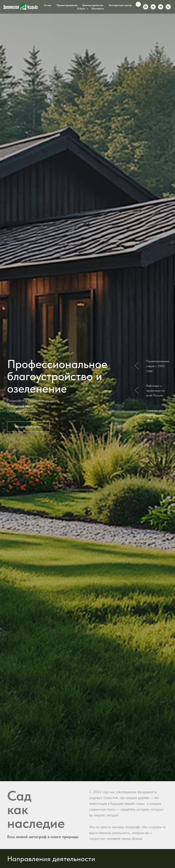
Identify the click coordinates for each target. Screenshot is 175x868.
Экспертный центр (120, 5)
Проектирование (67, 5)
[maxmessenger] (146, 7)
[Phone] (168, 7)
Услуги (81, 8)
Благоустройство (93, 5)
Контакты (98, 8)
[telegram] (161, 7)
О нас (48, 5)
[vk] (153, 7)
